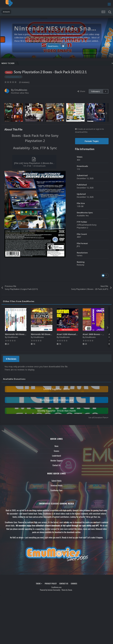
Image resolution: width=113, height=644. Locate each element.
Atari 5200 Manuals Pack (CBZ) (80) (75, 334)
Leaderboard (57, 456)
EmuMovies (21, 90)
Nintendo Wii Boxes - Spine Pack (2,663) (26, 334)
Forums (56, 451)
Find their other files (20, 93)
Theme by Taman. (67, 590)
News (56, 446)
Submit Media (56, 481)
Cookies (74, 583)
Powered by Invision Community (50, 590)
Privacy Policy (51, 583)
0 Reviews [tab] (11, 359)
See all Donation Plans (98, 418)
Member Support (56, 460)
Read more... (56, 46)
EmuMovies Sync (56, 490)
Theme (39, 583)
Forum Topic (92, 141)
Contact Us (56, 465)
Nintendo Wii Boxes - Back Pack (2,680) (51, 334)
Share (81, 91)
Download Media (56, 485)
